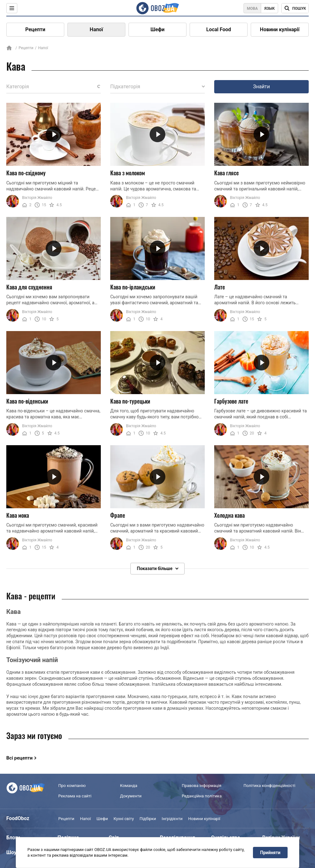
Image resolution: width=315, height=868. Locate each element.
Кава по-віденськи (27, 401)
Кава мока (18, 515)
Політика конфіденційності (269, 786)
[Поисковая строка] (295, 8)
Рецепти (35, 29)
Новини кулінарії (280, 29)
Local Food (219, 29)
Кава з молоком (128, 173)
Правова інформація (202, 786)
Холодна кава (229, 515)
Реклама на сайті (75, 796)
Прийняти (270, 853)
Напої (96, 29)
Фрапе (118, 515)
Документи (131, 796)
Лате (220, 287)
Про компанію (72, 786)
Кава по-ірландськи (133, 287)
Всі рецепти (20, 758)
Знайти (261, 87)
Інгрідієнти (172, 819)
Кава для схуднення (29, 287)
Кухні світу (123, 819)
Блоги (13, 838)
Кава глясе (226, 173)
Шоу (11, 852)
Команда (129, 786)
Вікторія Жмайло (37, 198)
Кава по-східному (26, 173)
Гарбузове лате (231, 401)
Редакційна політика (202, 796)
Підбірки (148, 819)
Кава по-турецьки (130, 401)
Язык (269, 9)
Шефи (158, 29)
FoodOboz (18, 818)
